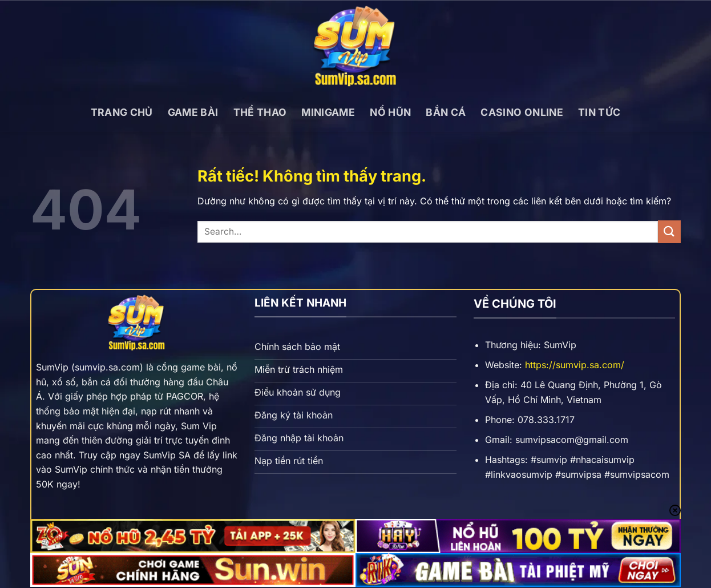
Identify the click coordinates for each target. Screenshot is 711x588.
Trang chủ (122, 112)
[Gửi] (669, 231)
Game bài (193, 112)
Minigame (328, 112)
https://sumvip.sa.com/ (575, 365)
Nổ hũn (390, 112)
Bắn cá (446, 112)
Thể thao (260, 112)
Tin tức (599, 112)
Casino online (522, 112)
